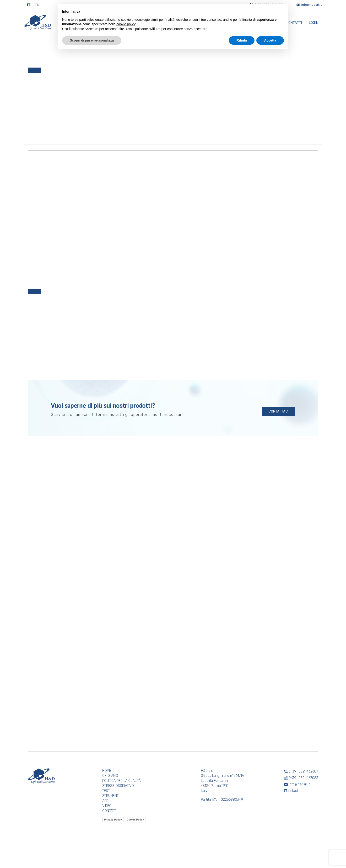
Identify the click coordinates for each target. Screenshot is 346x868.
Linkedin (292, 791)
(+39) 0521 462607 (303, 771)
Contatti (294, 23)
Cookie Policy (135, 820)
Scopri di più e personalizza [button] (92, 40)
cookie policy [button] (126, 24)
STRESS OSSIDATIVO (118, 786)
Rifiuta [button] (242, 40)
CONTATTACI (278, 411)
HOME (107, 771)
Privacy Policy (113, 820)
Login (314, 23)
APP (105, 801)
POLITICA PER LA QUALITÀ (122, 781)
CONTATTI (109, 811)
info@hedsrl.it (311, 5)
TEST (106, 791)
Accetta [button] (270, 40)
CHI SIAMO (110, 776)
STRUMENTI (111, 796)
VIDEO (107, 806)
